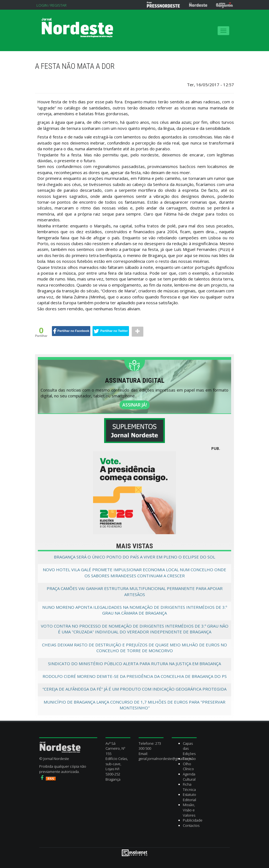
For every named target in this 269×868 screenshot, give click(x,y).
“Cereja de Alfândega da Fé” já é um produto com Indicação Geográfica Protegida (134, 689)
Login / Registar (52, 5)
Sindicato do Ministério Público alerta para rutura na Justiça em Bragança (134, 664)
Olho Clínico (188, 766)
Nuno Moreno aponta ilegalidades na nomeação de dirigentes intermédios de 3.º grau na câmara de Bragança (135, 610)
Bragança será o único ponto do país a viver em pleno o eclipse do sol (134, 557)
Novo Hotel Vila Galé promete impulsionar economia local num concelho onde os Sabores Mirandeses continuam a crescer (134, 572)
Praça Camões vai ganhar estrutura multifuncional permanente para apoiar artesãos (135, 591)
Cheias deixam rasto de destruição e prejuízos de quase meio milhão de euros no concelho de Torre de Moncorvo (134, 648)
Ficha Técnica (189, 787)
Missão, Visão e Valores (189, 810)
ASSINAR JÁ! (135, 405)
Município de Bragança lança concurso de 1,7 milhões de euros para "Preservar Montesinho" (134, 705)
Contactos (191, 825)
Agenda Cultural (189, 777)
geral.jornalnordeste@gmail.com (165, 759)
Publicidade (193, 820)
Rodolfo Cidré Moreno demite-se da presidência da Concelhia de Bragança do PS (135, 676)
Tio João (189, 759)
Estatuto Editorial (189, 797)
